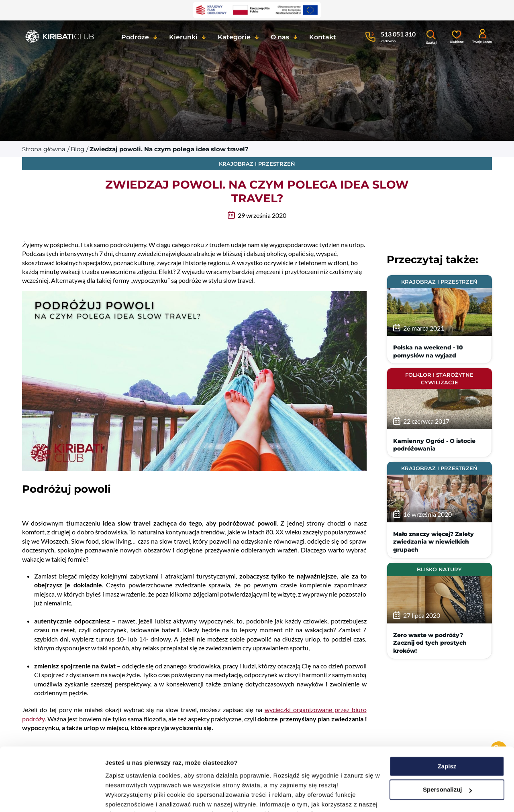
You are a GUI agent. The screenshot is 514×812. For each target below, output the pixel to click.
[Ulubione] (457, 36)
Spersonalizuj (447, 730)
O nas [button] (280, 37)
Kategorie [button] (234, 37)
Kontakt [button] (323, 37)
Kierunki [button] (183, 37)
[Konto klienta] (482, 36)
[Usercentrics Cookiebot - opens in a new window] (52, 796)
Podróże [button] (135, 37)
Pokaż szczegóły (129, 796)
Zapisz (447, 707)
